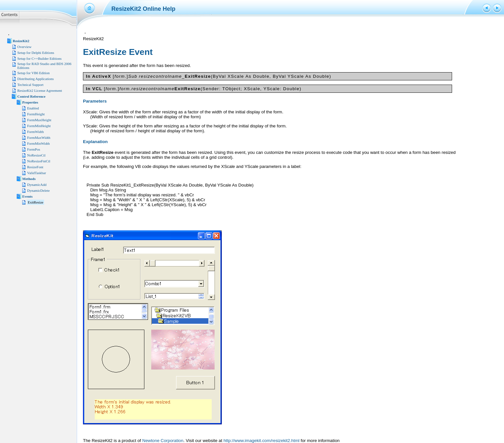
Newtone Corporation (163, 441)
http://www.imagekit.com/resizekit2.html (261, 441)
